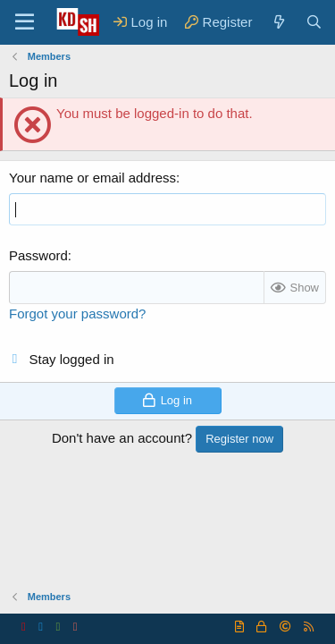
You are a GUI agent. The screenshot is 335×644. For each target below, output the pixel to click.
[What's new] (278, 22)
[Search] (314, 22)
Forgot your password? (77, 314)
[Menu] (25, 22)
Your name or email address (92, 178)
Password (38, 255)
